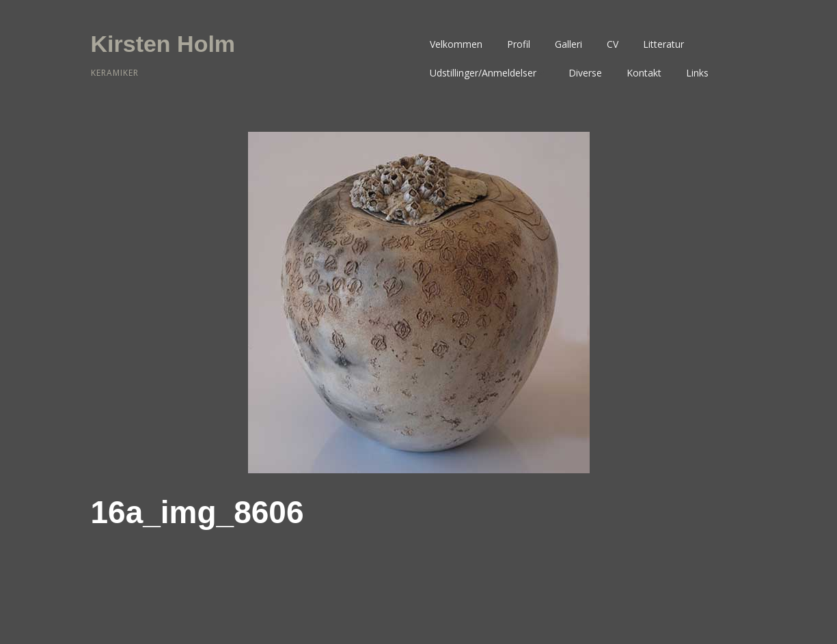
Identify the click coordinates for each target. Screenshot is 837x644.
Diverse (585, 73)
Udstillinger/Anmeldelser (483, 73)
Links (697, 73)
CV (613, 44)
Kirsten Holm (163, 44)
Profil (519, 44)
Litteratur (663, 44)
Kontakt (644, 73)
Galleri (568, 44)
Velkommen (456, 44)
